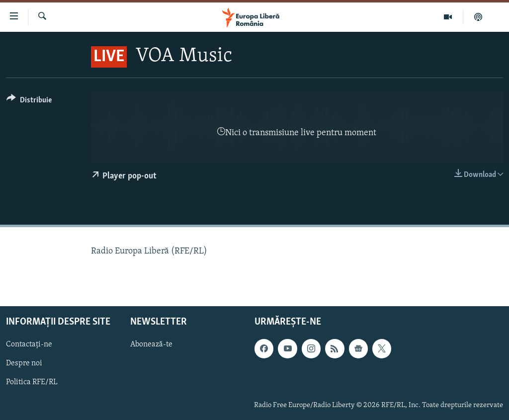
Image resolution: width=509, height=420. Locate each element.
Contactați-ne (29, 344)
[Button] (29, 102)
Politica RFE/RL (32, 382)
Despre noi (24, 363)
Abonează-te (151, 344)
